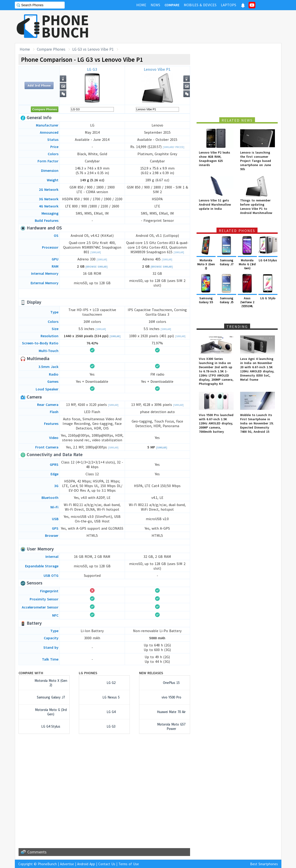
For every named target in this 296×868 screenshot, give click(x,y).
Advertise (67, 864)
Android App (86, 864)
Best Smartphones (264, 864)
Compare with (31, 673)
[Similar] (96, 252)
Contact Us (107, 864)
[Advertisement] (197, 27)
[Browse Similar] (97, 267)
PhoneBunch (47, 864)
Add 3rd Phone (39, 85)
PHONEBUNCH (65, 26)
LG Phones (88, 673)
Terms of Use (129, 864)
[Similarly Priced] (173, 147)
